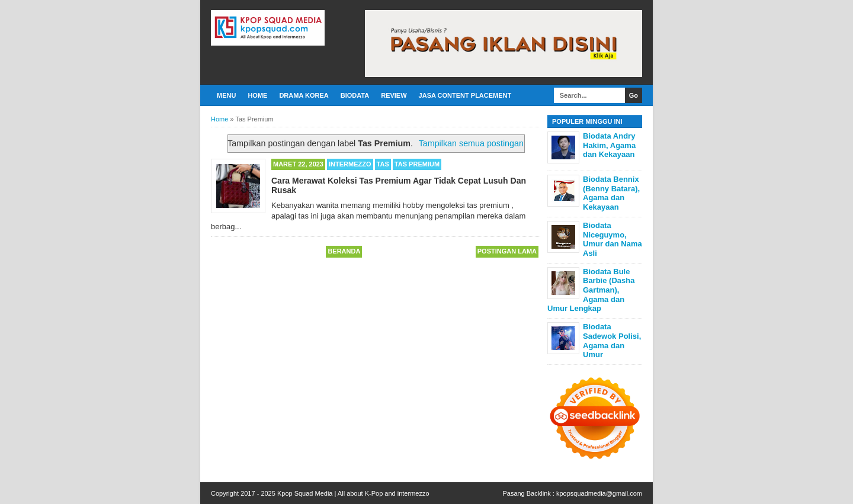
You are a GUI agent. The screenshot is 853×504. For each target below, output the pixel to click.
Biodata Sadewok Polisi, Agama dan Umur (612, 341)
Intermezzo (350, 164)
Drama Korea (304, 95)
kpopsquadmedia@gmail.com (599, 493)
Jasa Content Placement (465, 95)
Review (394, 95)
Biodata (355, 95)
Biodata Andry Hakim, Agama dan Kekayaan (609, 145)
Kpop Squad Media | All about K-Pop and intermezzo (353, 493)
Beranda (344, 251)
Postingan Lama (507, 251)
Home (257, 95)
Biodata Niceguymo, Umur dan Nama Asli (613, 239)
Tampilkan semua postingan (471, 143)
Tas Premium (417, 164)
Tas (383, 164)
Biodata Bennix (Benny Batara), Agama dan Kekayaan (611, 193)
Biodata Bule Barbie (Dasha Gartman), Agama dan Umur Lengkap (591, 290)
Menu (226, 95)
